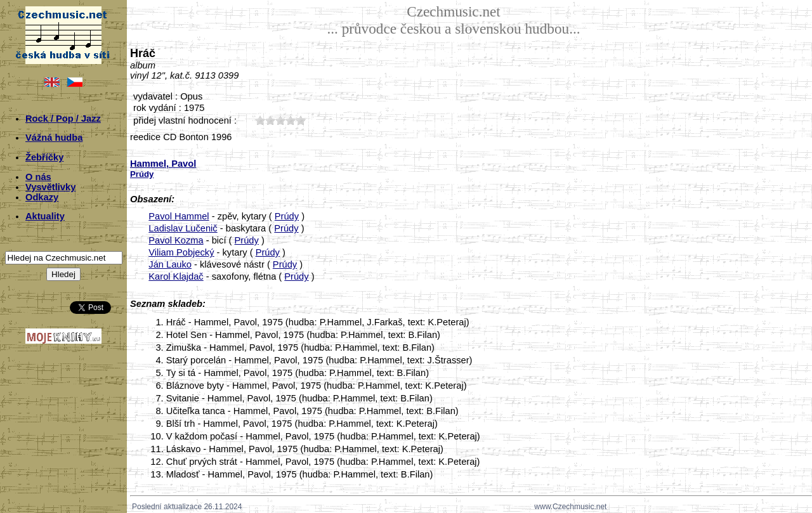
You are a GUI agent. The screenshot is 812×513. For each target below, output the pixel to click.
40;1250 (291, 120)
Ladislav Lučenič (183, 228)
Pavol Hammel (179, 216)
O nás (38, 177)
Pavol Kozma (176, 240)
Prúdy (287, 216)
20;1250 (270, 120)
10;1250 (260, 120)
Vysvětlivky (50, 187)
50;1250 (301, 120)
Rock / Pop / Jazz (63, 119)
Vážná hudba (54, 138)
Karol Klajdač (176, 276)
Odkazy (42, 197)
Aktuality (45, 216)
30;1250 (280, 120)
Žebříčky (44, 157)
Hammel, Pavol (163, 164)
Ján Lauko (170, 264)
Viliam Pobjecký (181, 252)
